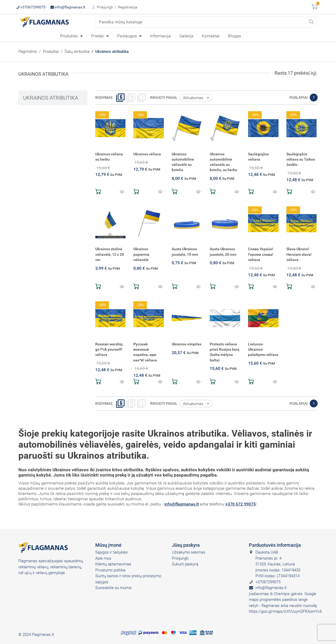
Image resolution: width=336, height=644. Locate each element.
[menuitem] (71, 36)
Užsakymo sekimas (189, 552)
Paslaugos (127, 36)
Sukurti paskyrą (185, 564)
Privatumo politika (110, 570)
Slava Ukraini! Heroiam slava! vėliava (299, 254)
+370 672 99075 (240, 504)
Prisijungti (105, 7)
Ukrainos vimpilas (187, 344)
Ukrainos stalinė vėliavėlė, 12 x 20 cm (110, 254)
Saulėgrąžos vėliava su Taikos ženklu (301, 159)
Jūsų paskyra (186, 545)
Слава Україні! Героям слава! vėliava (261, 254)
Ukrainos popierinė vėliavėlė (141, 254)
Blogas (235, 36)
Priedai (98, 36)
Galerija (186, 36)
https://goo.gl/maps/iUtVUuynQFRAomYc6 (285, 611)
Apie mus (103, 558)
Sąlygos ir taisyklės (112, 552)
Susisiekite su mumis (114, 588)
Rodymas (104, 98)
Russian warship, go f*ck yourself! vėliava (109, 349)
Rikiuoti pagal (164, 98)
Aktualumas (197, 98)
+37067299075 (31, 7)
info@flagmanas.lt (68, 7)
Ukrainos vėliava (147, 154)
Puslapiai (299, 98)
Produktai (70, 36)
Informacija (160, 36)
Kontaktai (211, 36)
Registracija (128, 7)
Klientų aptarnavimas (113, 564)
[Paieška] (207, 22)
